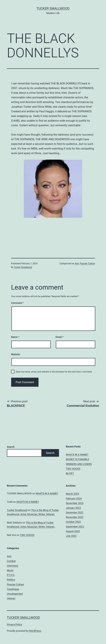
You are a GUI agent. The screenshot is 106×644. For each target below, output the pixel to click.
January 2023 (73, 508)
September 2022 (75, 527)
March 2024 (72, 494)
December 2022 (75, 512)
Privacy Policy (15, 625)
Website (16, 354)
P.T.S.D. (11, 575)
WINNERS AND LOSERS (79, 464)
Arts (77, 264)
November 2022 (75, 517)
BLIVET (70, 473)
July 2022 (71, 536)
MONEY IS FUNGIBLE (77, 459)
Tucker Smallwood (53, 8)
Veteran (11, 598)
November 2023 (75, 503)
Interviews (13, 566)
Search (11, 447)
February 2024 (74, 499)
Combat (11, 561)
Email (59, 337)
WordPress (35, 631)
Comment (17, 303)
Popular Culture (87, 264)
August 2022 (73, 531)
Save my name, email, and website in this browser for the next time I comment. (54, 372)
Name (15, 337)
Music (10, 570)
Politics (11, 580)
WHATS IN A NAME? (77, 455)
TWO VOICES (73, 469)
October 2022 (73, 522)
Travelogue (13, 589)
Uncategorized (15, 594)
